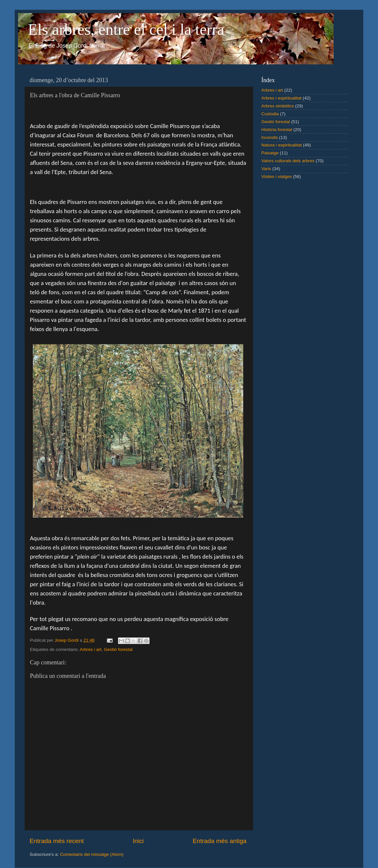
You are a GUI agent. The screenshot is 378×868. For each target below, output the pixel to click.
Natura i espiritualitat (282, 145)
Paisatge (270, 153)
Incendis (270, 137)
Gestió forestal (118, 649)
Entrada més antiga (220, 841)
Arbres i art (91, 649)
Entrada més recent (57, 841)
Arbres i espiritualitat (281, 98)
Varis (266, 169)
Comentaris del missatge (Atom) (92, 854)
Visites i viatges (277, 177)
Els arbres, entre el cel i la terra (126, 29)
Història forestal (277, 130)
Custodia (270, 114)
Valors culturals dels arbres (288, 161)
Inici (138, 841)
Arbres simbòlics (278, 106)
